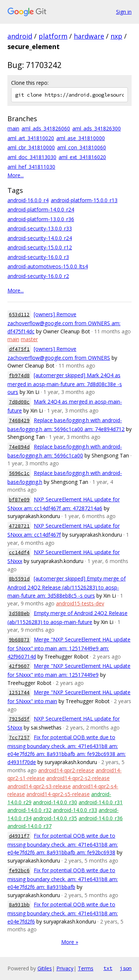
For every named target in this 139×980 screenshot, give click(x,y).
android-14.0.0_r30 (55, 802)
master (29, 339)
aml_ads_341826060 (46, 128)
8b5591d (19, 579)
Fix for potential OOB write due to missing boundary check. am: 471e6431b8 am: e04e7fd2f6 (63, 913)
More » (70, 942)
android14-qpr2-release (66, 770)
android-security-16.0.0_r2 (38, 276)
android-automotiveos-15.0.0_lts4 (48, 266)
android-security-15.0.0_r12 (40, 247)
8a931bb (19, 905)
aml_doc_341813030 (32, 157)
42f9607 (19, 666)
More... (16, 175)
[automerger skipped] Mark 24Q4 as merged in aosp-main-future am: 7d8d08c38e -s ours (65, 384)
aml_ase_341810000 (81, 138)
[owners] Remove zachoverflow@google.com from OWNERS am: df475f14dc (64, 323)
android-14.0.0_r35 (55, 818)
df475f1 (19, 349)
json (126, 968)
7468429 (19, 421)
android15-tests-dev (80, 603)
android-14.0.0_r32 (29, 810)
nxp (116, 36)
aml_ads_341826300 (97, 128)
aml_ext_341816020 (82, 157)
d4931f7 (19, 836)
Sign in (124, 12)
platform (53, 36)
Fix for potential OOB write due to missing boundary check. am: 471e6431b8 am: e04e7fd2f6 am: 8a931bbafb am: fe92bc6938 (63, 844)
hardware (89, 36)
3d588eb (19, 613)
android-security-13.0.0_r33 (40, 228)
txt (108, 968)
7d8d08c (19, 402)
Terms (86, 968)
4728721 (19, 526)
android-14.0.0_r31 (101, 802)
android (20, 36)
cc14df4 (19, 552)
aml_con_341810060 (82, 147)
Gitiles (45, 968)
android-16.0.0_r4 (28, 200)
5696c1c (19, 473)
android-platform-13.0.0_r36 (41, 219)
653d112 (19, 315)
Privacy (65, 968)
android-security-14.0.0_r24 (40, 238)
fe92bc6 (19, 871)
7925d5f (19, 719)
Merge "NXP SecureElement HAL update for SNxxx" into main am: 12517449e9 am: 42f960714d (69, 648)
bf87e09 (19, 500)
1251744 (19, 693)
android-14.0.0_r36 (101, 818)
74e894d (19, 447)
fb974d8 (19, 376)
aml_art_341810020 (31, 138)
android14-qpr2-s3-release (39, 786)
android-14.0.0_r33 (75, 810)
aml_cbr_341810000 (31, 147)
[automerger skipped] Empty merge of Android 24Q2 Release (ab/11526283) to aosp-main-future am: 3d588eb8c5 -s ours (67, 587)
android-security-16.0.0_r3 (38, 257)
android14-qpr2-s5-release (58, 794)
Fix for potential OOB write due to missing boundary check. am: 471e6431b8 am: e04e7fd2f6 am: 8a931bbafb (63, 879)
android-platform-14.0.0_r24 (41, 209)
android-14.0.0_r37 (29, 826)
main (13, 128)
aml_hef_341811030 (31, 167)
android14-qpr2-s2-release (78, 778)
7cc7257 (19, 738)
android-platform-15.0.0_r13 (84, 200)
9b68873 (19, 640)
